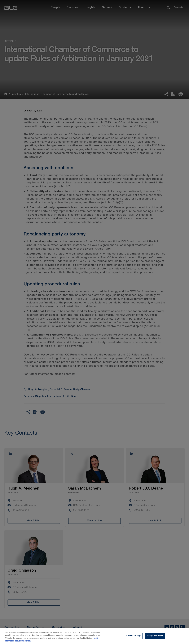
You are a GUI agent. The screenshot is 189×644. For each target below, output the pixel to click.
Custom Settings (133, 637)
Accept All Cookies (155, 637)
